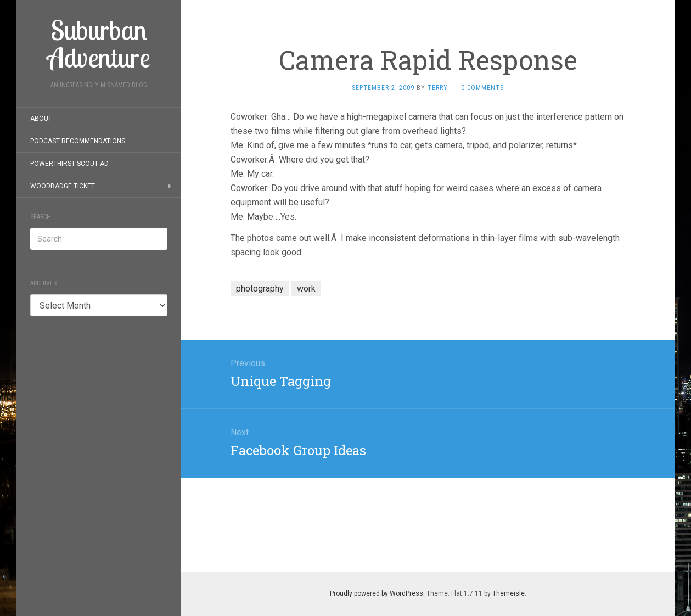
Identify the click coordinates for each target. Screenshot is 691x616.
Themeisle (509, 593)
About (41, 119)
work (306, 289)
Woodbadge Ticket (63, 186)
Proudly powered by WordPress (377, 593)
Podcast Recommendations (78, 141)
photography (260, 289)
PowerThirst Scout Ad (69, 164)
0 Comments (482, 88)
